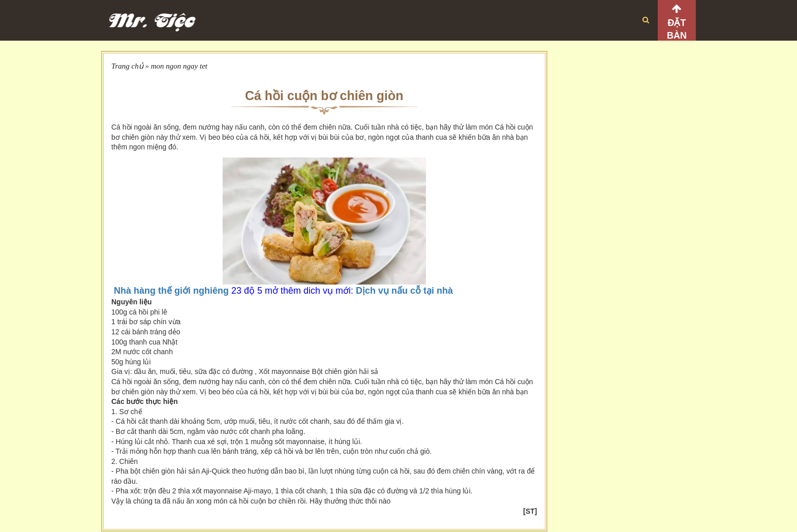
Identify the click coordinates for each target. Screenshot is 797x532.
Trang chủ (127, 66)
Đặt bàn (677, 29)
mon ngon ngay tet (179, 66)
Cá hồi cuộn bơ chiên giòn (324, 96)
